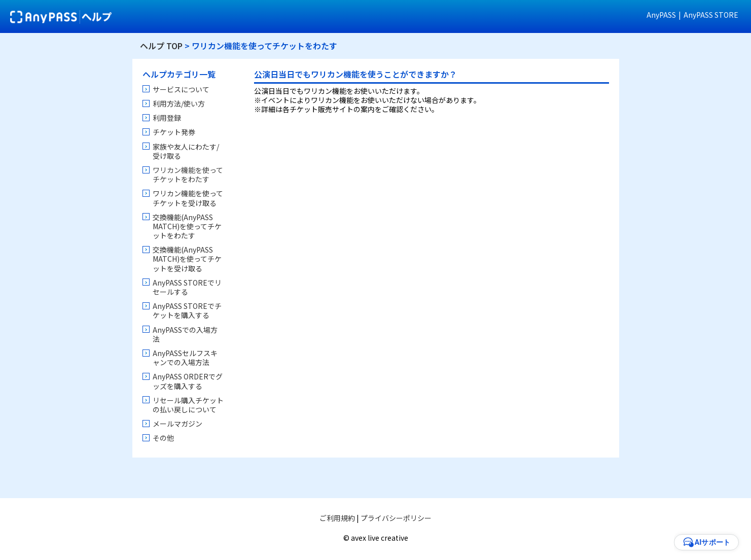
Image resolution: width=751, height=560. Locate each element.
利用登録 (167, 118)
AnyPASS (661, 15)
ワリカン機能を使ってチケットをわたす (188, 174)
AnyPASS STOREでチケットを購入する (187, 310)
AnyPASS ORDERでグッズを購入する (188, 381)
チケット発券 (174, 132)
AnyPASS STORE (711, 15)
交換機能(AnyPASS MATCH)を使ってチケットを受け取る (187, 259)
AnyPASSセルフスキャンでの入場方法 (185, 358)
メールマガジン (177, 424)
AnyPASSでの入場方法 (185, 334)
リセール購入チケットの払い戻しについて (188, 405)
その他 (163, 438)
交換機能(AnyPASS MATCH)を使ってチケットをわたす (187, 226)
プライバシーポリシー (396, 518)
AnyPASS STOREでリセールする (187, 287)
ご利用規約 (337, 518)
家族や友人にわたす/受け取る (186, 151)
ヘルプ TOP (161, 46)
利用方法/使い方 (179, 103)
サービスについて (181, 89)
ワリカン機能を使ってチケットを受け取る (188, 198)
